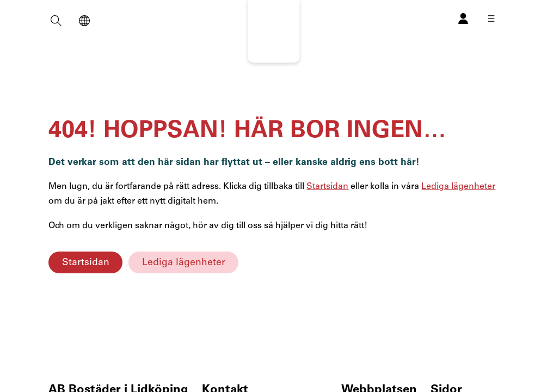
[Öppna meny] (491, 19)
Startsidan (86, 262)
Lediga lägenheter (184, 262)
